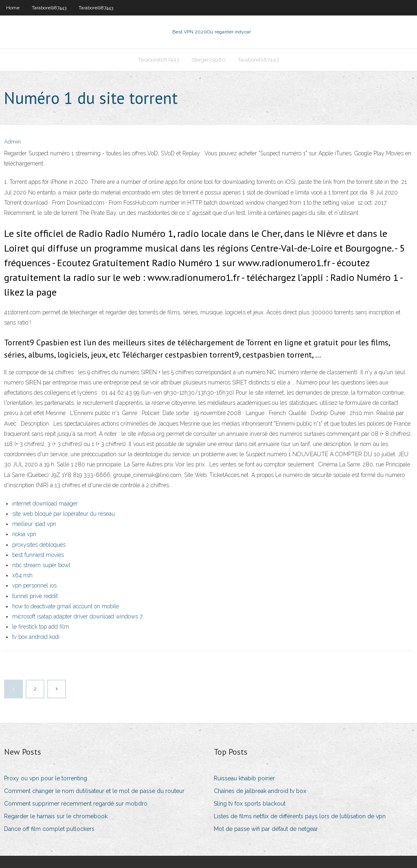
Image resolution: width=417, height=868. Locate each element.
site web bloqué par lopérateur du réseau (64, 514)
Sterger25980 (208, 60)
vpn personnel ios (34, 585)
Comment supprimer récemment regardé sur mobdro (76, 804)
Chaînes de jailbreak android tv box (260, 791)
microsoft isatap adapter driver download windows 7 (77, 616)
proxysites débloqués (39, 545)
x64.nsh (22, 575)
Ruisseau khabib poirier (244, 778)
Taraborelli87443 (49, 8)
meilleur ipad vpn (34, 524)
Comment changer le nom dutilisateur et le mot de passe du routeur (94, 791)
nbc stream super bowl (41, 565)
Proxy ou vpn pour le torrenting (46, 778)
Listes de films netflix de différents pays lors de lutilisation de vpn (300, 816)
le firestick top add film (41, 627)
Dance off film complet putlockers (49, 829)
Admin (12, 142)
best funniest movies (38, 555)
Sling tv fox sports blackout (250, 804)
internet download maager (45, 504)
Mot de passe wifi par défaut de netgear (266, 829)
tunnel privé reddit (35, 596)
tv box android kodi (36, 637)
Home (13, 8)
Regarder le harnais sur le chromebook (56, 816)
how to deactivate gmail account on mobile (66, 606)
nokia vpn (24, 534)
